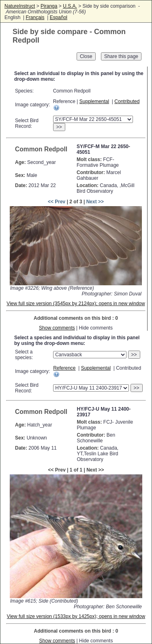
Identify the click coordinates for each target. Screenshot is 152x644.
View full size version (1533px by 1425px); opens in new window (76, 616)
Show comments (57, 328)
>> (59, 127)
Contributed (127, 101)
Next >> (95, 202)
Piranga (49, 6)
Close (86, 56)
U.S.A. (70, 6)
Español (59, 17)
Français (35, 17)
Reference (64, 368)
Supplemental (94, 101)
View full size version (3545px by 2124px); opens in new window (76, 304)
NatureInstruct (20, 6)
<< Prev (57, 202)
